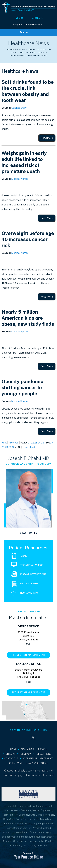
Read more (47, 138)
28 (3, 447)
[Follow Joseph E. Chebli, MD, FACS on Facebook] (15, 738)
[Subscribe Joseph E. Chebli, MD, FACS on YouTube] (42, 738)
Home (13, 749)
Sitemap (11, 754)
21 (29, 443)
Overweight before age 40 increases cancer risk (28, 239)
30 (10, 447)
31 (13, 447)
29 (6, 447)
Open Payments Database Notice (28, 763)
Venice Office (28, 626)
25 (43, 443)
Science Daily (19, 108)
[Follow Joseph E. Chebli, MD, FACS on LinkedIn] (24, 738)
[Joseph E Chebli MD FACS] (28, 8)
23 (36, 443)
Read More (47, 218)
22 (32, 443)
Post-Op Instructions (29, 575)
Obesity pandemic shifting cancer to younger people (22, 387)
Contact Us (11, 758)
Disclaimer (27, 749)
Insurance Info (25, 593)
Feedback (25, 754)
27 (52, 443)
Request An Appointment (29, 25)
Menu (28, 32)
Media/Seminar (18, 55)
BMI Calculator (25, 584)
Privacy (42, 749)
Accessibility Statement (38, 758)
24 (39, 443)
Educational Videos (27, 565)
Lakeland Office (28, 664)
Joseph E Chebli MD (29, 458)
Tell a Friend (43, 754)
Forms (19, 556)
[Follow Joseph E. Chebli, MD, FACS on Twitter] (33, 738)
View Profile (28, 533)
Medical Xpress (20, 179)
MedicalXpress (20, 401)
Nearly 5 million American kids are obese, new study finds (28, 318)
